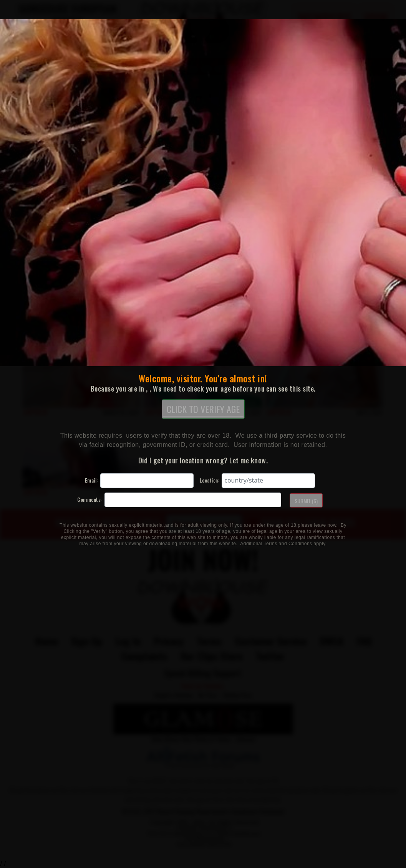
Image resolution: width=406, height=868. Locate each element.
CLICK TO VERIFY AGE (203, 410)
